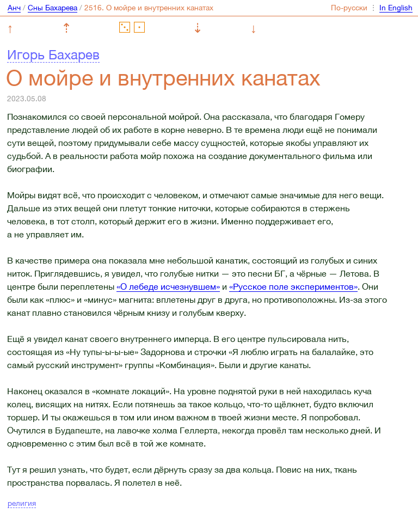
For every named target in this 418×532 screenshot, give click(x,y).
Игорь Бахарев (53, 54)
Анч (14, 8)
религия (22, 503)
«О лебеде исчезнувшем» (168, 286)
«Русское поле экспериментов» (293, 286)
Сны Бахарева (53, 8)
